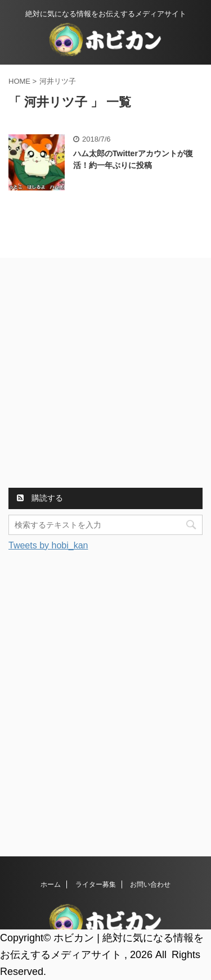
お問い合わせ (150, 884)
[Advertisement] (105, 375)
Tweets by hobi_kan (48, 545)
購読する (40, 498)
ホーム (51, 884)
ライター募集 (96, 884)
